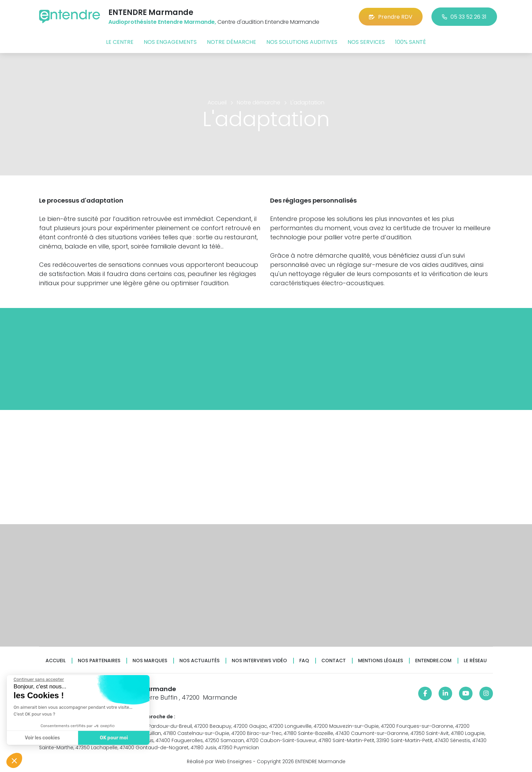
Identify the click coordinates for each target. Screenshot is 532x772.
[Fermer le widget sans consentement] (38, 680)
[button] (14, 760)
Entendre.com (433, 661)
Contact (334, 661)
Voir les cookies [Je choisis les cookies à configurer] (42, 738)
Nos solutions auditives (302, 42)
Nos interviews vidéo (259, 661)
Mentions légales (380, 661)
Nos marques (150, 661)
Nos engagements (170, 42)
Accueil (56, 661)
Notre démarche (232, 42)
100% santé (411, 42)
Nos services (366, 42)
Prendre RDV (391, 17)
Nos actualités (199, 661)
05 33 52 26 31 (464, 17)
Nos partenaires (99, 661)
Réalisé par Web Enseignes (219, 761)
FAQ (304, 661)
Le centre (120, 42)
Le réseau (475, 661)
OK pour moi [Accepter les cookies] (114, 738)
